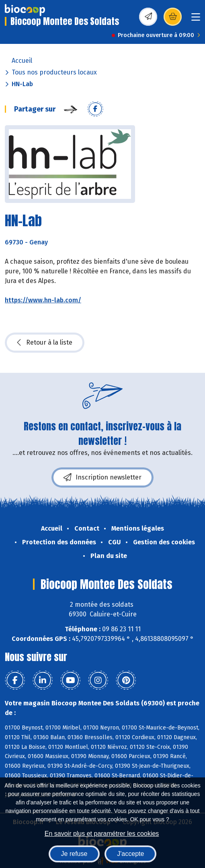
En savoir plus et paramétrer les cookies (102, 834)
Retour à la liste (45, 343)
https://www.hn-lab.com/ (43, 300)
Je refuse (74, 854)
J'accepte (130, 854)
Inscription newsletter (102, 477)
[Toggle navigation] (196, 20)
